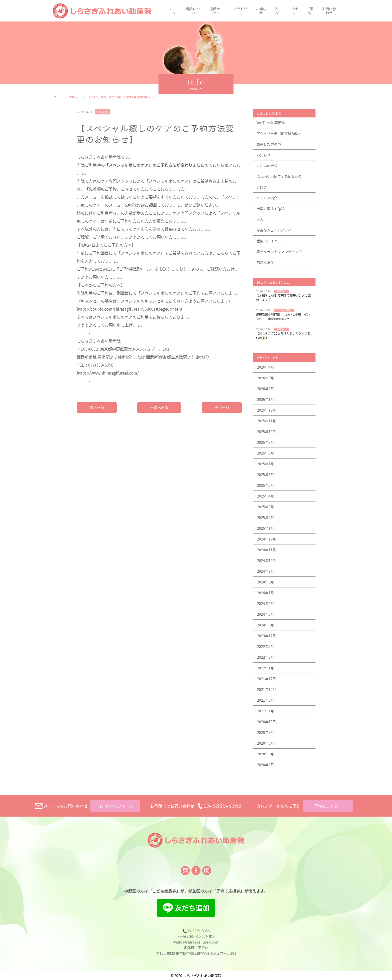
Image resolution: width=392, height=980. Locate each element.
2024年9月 (265, 574)
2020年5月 (265, 757)
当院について (193, 11)
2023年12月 (266, 638)
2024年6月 (265, 606)
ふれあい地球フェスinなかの (279, 179)
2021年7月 (265, 714)
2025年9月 (265, 445)
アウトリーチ (240, 11)
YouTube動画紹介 (271, 125)
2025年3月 (265, 509)
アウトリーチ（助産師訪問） (279, 136)
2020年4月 (265, 767)
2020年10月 (266, 724)
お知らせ (261, 11)
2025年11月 (266, 424)
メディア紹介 (267, 201)
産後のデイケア (269, 244)
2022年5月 (265, 649)
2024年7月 (265, 595)
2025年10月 (266, 434)
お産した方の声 (269, 147)
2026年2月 (265, 391)
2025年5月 (265, 488)
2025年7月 (265, 467)
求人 (260, 222)
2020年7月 (265, 735)
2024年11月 (266, 552)
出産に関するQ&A (271, 211)
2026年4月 (265, 370)
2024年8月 (265, 585)
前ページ (97, 410)
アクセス (294, 11)
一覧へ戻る (159, 410)
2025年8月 (265, 456)
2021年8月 (265, 703)
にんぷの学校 (267, 168)
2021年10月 (266, 692)
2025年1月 (265, 531)
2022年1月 (265, 671)
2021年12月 (266, 681)
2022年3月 (265, 660)
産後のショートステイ (274, 233)
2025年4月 (265, 499)
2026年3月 (265, 381)
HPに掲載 (148, 208)
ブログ (277, 11)
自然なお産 (265, 265)
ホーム (173, 11)
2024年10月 (266, 563)
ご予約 (310, 11)
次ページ (222, 410)
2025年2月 (265, 520)
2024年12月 (266, 542)
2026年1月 (265, 402)
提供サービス (216, 11)
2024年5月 (265, 617)
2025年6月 (265, 477)
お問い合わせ (329, 11)
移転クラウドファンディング (279, 254)
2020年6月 (265, 746)
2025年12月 (266, 413)
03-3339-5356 (223, 806)
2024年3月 (265, 628)
